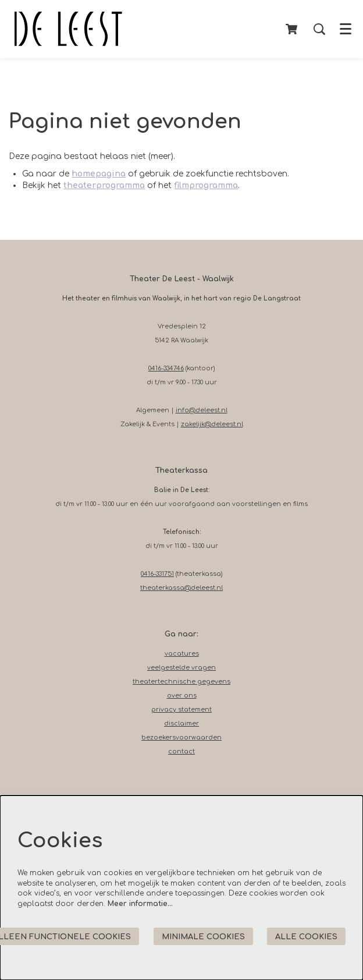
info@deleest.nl (202, 410)
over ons (182, 696)
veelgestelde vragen (181, 668)
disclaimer (181, 723)
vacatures (182, 654)
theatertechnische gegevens (181, 682)
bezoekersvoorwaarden (181, 737)
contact (181, 751)
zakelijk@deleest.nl (212, 424)
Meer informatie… (140, 904)
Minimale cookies (203, 937)
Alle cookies (306, 937)
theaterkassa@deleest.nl (181, 588)
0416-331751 (157, 574)
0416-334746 (166, 368)
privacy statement (181, 710)
